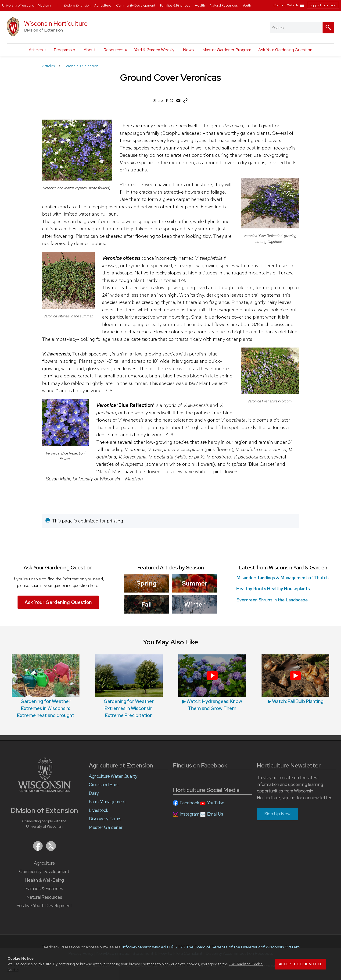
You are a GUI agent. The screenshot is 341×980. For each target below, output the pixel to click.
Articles (36, 50)
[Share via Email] (178, 102)
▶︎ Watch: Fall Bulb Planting (295, 679)
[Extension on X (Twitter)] (51, 849)
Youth (247, 5)
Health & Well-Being (44, 880)
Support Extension (323, 5)
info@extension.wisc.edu (145, 947)
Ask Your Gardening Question (285, 50)
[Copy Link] (185, 101)
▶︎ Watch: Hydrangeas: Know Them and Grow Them (212, 683)
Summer (194, 583)
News (188, 50)
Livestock (99, 810)
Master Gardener (106, 827)
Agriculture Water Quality (113, 776)
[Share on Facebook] (166, 102)
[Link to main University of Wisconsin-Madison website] (44, 790)
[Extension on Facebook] (38, 849)
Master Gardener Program (227, 50)
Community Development (44, 872)
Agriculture (44, 863)
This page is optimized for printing (88, 521)
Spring (147, 583)
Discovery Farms (105, 819)
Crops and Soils (104, 785)
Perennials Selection (81, 66)
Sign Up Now (277, 814)
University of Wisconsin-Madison (26, 5)
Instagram (190, 814)
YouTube (216, 803)
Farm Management (107, 802)
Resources (113, 50)
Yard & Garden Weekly (154, 50)
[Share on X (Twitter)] (172, 102)
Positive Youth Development (44, 906)
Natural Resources (44, 897)
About (90, 50)
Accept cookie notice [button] (301, 964)
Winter (194, 604)
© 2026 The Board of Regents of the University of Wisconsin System (235, 947)
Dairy (94, 793)
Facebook (190, 803)
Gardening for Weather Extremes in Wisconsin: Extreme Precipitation (129, 686)
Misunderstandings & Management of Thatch (282, 578)
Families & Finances (44, 889)
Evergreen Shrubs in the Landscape (272, 600)
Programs (63, 50)
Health (200, 5)
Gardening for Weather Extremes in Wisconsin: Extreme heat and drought (46, 686)
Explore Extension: (78, 5)
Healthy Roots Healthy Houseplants (273, 589)
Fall (147, 604)
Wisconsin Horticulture (56, 23)
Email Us (215, 814)
